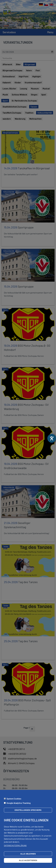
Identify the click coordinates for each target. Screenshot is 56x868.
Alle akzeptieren (28, 860)
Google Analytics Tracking (19, 803)
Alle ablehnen (28, 854)
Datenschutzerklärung (15, 845)
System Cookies (14, 799)
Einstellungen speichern (28, 810)
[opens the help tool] (52, 438)
